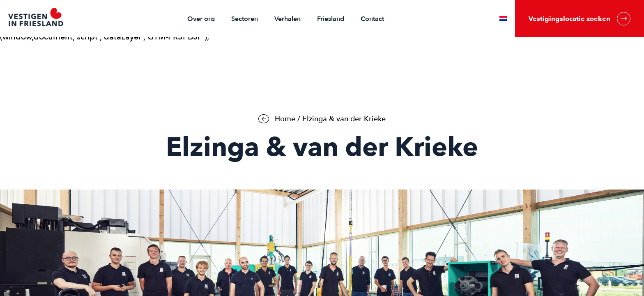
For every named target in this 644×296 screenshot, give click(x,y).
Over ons (201, 19)
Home (285, 119)
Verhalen (287, 19)
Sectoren (245, 19)
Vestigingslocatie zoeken (580, 19)
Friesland (331, 19)
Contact (372, 19)
